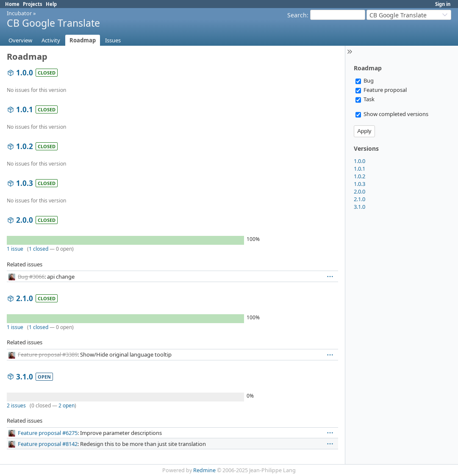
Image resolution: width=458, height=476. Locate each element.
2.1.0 (359, 199)
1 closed (39, 249)
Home (12, 4)
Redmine (204, 470)
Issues (113, 40)
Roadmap (83, 40)
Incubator (19, 13)
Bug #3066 (31, 277)
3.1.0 (359, 207)
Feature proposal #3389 (48, 354)
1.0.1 (359, 169)
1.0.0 (359, 161)
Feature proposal (381, 90)
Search (297, 15)
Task (365, 99)
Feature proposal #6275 (48, 433)
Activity (51, 40)
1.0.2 (359, 176)
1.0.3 (359, 184)
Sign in (443, 4)
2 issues (16, 405)
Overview (20, 40)
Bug (365, 80)
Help (51, 4)
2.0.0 (359, 191)
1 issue (15, 249)
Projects (33, 4)
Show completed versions (392, 114)
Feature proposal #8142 (48, 444)
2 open (67, 405)
